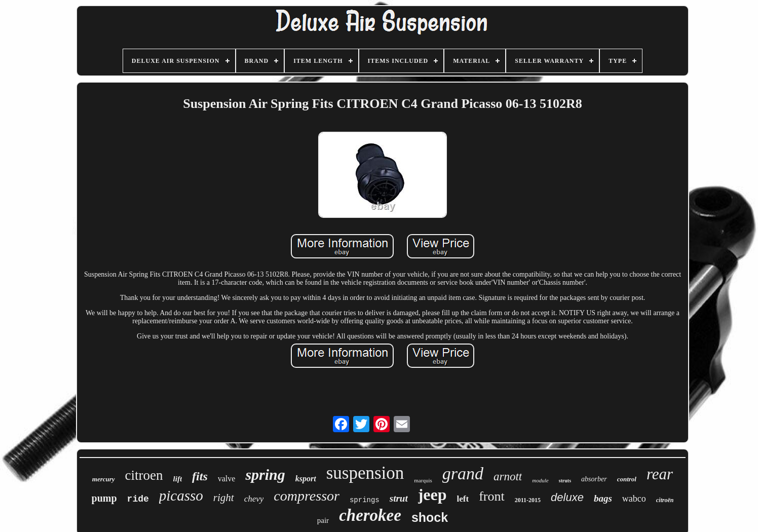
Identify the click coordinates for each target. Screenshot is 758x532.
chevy (254, 499)
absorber (594, 479)
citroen (144, 475)
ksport (306, 479)
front (492, 496)
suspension (365, 473)
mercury (104, 479)
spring (265, 474)
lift (178, 479)
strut (399, 498)
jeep (432, 495)
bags (603, 498)
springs (365, 500)
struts (565, 481)
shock (430, 517)
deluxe (567, 497)
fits (200, 476)
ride (138, 499)
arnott (508, 477)
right (224, 498)
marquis (423, 480)
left (463, 499)
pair (323, 520)
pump (104, 498)
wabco (634, 499)
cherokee (370, 515)
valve (227, 479)
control (627, 479)
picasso (181, 496)
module (540, 480)
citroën (665, 500)
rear (660, 474)
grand (463, 473)
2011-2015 (528, 500)
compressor (307, 496)
